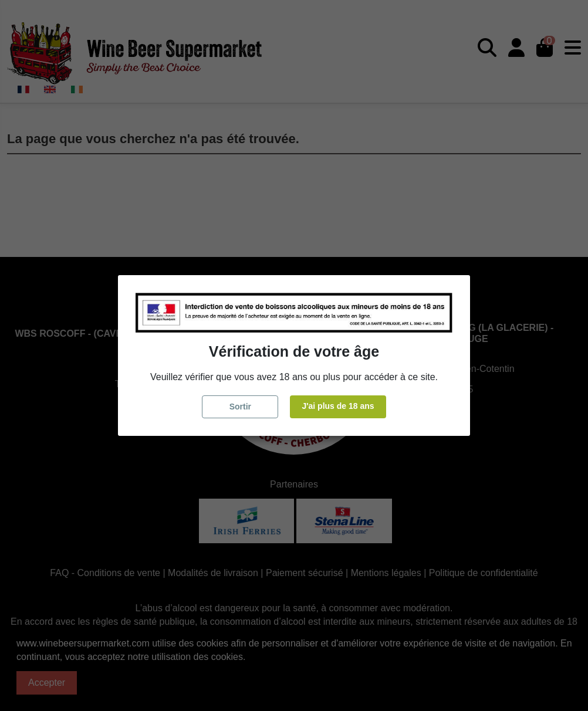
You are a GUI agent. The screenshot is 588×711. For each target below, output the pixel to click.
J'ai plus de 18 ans (338, 406)
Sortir (240, 407)
